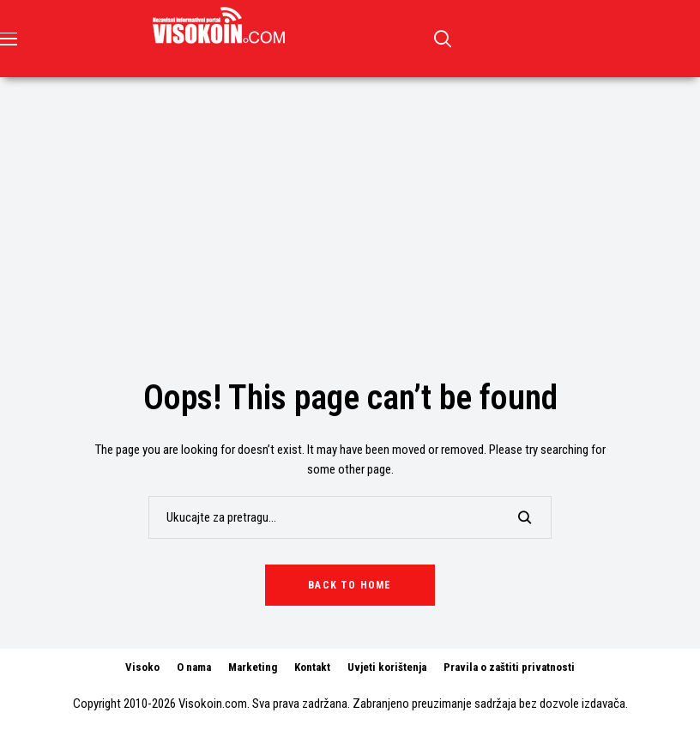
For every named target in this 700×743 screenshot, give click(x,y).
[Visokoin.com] (222, 26)
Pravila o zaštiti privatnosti (509, 667)
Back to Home (350, 585)
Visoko (142, 667)
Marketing (253, 667)
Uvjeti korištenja (387, 667)
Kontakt (312, 667)
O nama (194, 667)
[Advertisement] (350, 206)
